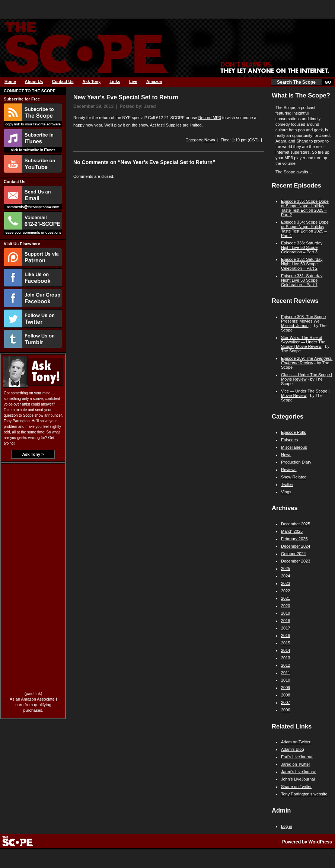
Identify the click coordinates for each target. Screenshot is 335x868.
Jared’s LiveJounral (299, 772)
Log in (287, 826)
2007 (285, 702)
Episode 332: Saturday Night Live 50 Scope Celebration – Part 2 (302, 264)
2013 (285, 658)
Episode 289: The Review (307, 361)
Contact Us (63, 81)
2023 (285, 583)
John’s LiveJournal (298, 779)
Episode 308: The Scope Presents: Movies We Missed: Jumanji (303, 321)
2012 (285, 665)
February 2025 (294, 539)
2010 (285, 680)
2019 (285, 613)
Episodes (289, 440)
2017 (285, 628)
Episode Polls (293, 432)
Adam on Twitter (296, 742)
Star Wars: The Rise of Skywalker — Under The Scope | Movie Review (303, 342)
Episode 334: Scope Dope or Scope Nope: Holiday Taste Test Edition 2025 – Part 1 (305, 229)
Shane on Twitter (296, 787)
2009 (285, 688)
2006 (285, 710)
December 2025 (296, 524)
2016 (285, 635)
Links (115, 81)
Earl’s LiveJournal (297, 757)
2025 (285, 568)
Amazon (154, 81)
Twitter (287, 484)
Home (10, 81)
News (210, 140)
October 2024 (293, 554)
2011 (285, 673)
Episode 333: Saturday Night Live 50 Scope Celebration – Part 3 (302, 247)
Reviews (289, 470)
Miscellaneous (294, 447)
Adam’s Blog (293, 749)
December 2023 (296, 561)
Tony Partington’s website (304, 794)
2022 (285, 591)
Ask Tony (92, 81)
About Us (34, 81)
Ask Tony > (33, 454)
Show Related (294, 477)
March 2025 (292, 531)
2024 (285, 576)
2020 (285, 606)
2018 (285, 621)
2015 (285, 643)
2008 (285, 695)
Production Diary (296, 462)
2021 (285, 598)
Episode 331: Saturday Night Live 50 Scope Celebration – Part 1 (302, 280)
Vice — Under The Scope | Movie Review (305, 393)
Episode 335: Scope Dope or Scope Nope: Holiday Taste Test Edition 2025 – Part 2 (305, 208)
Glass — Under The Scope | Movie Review (307, 377)
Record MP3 (210, 118)
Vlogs (286, 492)
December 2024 (296, 546)
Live (133, 81)
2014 (285, 650)
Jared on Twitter (296, 764)
